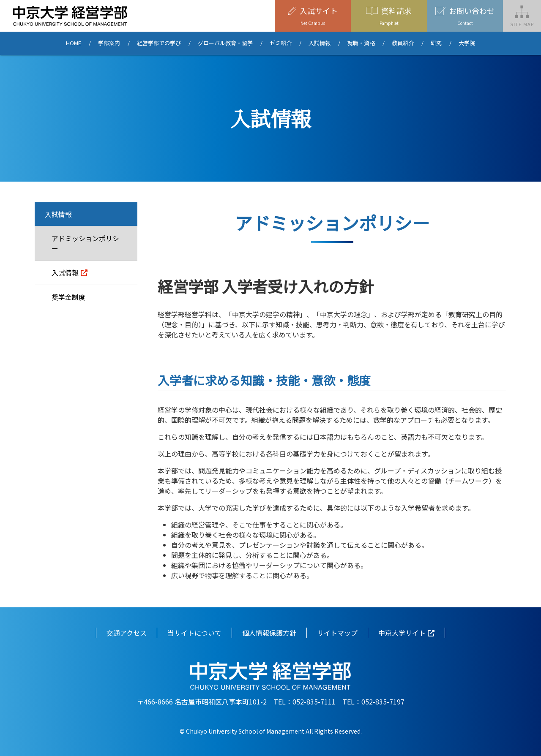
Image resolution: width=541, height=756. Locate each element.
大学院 (467, 43)
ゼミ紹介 (281, 43)
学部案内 (109, 43)
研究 (436, 43)
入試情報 (320, 43)
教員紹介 (403, 43)
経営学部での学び (159, 43)
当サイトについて (194, 633)
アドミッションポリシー (85, 243)
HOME (74, 43)
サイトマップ (337, 633)
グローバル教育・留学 (225, 43)
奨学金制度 (68, 297)
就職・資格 (361, 43)
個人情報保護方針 (269, 633)
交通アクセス (127, 633)
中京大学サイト (402, 633)
